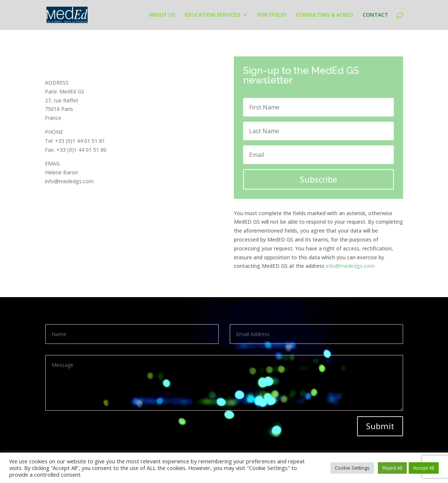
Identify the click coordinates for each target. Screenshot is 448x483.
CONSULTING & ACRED (324, 15)
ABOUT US (162, 15)
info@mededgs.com (350, 266)
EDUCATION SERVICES (212, 15)
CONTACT (375, 15)
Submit (380, 426)
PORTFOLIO (272, 15)
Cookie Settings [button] (352, 468)
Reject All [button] (392, 468)
